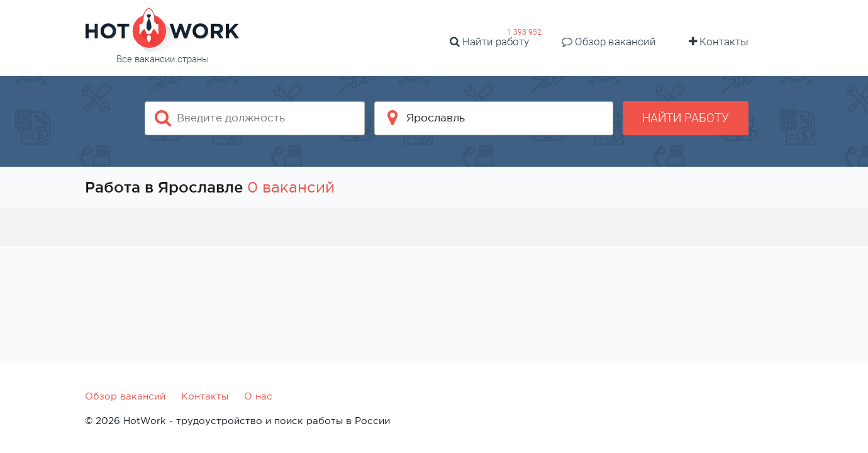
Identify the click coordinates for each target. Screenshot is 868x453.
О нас (258, 396)
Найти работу (489, 42)
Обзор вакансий (609, 42)
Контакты (719, 42)
